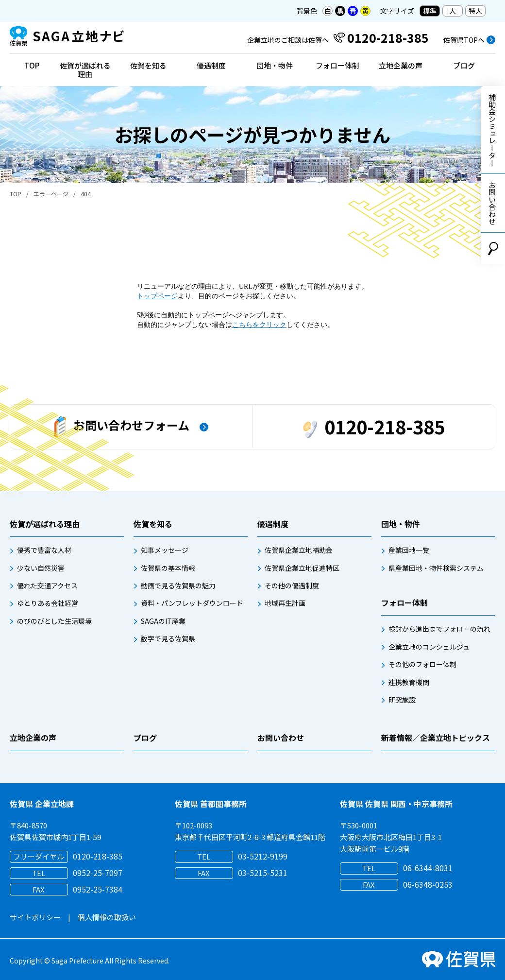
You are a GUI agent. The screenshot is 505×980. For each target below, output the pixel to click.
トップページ (157, 296)
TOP (32, 65)
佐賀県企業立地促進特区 (302, 568)
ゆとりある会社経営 (48, 603)
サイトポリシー (35, 917)
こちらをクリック (259, 325)
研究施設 (402, 700)
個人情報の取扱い (107, 917)
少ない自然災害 (41, 568)
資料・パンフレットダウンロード (192, 603)
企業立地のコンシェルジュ (429, 647)
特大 (475, 11)
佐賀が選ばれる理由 (85, 70)
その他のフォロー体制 (422, 664)
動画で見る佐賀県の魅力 (178, 585)
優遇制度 (211, 65)
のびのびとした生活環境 (54, 621)
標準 (430, 11)
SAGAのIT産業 (163, 621)
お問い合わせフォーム (122, 427)
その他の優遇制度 (292, 585)
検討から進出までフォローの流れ (439, 629)
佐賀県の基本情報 (168, 568)
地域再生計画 (285, 603)
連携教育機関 (409, 682)
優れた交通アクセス (47, 585)
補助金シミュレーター (492, 130)
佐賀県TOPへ (464, 40)
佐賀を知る (148, 65)
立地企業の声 (401, 65)
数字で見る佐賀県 (168, 638)
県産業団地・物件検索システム (436, 568)
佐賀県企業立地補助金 (299, 550)
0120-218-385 (374, 426)
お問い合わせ (492, 203)
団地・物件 (275, 65)
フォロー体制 (337, 65)
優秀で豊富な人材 (44, 550)
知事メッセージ (165, 550)
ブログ (464, 65)
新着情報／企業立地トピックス (436, 738)
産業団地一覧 (409, 550)
